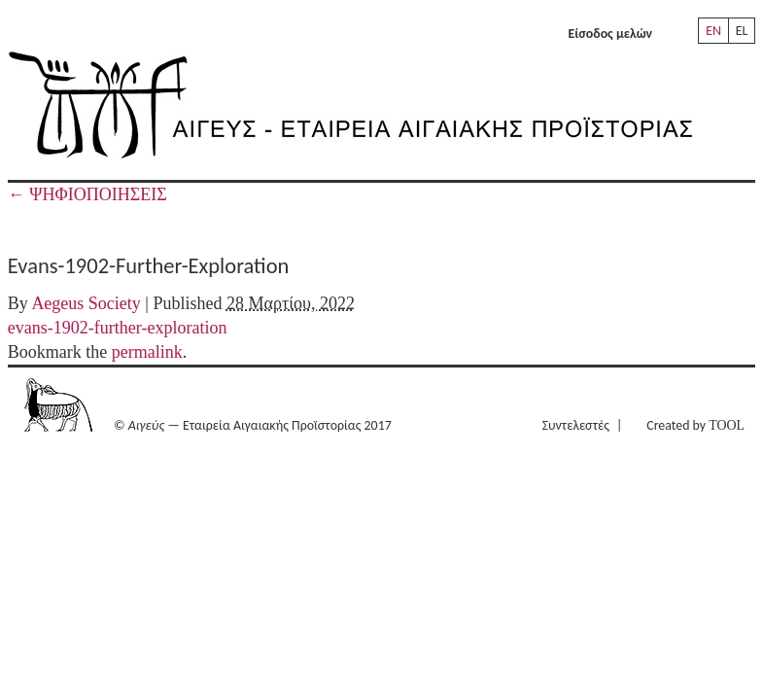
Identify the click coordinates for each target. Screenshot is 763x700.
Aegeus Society (86, 303)
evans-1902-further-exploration (118, 328)
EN (713, 31)
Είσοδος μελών (610, 34)
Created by (695, 425)
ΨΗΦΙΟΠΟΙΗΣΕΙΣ (87, 194)
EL (742, 31)
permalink (147, 352)
